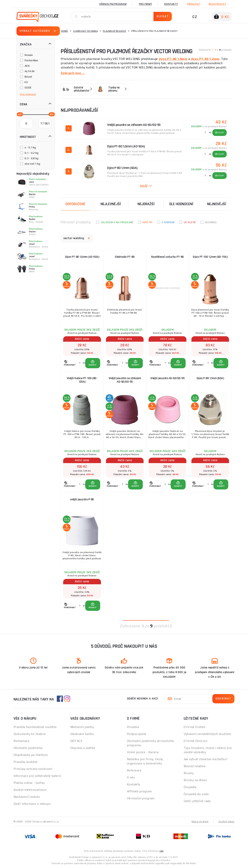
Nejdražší (146, 204)
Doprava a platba (83, 748)
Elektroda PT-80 (125, 257)
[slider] (19, 114)
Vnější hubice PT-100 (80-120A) (82, 380)
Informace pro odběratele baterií (37, 776)
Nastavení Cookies (27, 797)
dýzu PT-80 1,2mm (205, 59)
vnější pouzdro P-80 (82, 499)
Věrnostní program (113, 4)
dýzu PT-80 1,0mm (173, 59)
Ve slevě (190, 222)
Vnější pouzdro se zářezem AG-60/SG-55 (125, 380)
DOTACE (77, 741)
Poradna (133, 727)
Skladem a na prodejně (117, 222)
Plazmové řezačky (115, 31)
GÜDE (28, 87)
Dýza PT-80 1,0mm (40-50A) (82, 257)
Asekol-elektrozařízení (30, 790)
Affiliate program (139, 791)
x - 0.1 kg (30, 147)
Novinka (211, 222)
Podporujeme (137, 734)
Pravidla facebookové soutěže (35, 727)
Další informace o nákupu (32, 804)
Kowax (29, 55)
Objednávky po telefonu (31, 755)
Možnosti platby (82, 727)
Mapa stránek (200, 821)
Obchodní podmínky (28, 748)
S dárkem (168, 222)
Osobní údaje (226, 821)
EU (26, 82)
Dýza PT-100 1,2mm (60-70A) (210, 257)
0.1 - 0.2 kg (31, 153)
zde (161, 851)
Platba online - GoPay (29, 783)
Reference (134, 770)
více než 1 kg (32, 164)
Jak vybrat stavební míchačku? (206, 759)
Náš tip (148, 222)
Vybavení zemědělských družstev (207, 734)
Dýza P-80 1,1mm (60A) (210, 378)
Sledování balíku (82, 734)
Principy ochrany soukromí (33, 769)
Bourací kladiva (195, 766)
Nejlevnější (111, 204)
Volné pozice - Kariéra (143, 752)
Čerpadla (190, 787)
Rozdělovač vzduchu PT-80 (167, 257)
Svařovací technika (85, 31)
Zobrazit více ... (73, 73)
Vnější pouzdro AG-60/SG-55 (167, 378)
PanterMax (31, 60)
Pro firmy (145, 4)
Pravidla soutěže (25, 762)
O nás (131, 777)
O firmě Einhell (195, 727)
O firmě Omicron (196, 741)
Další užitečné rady (197, 801)
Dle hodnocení (181, 204)
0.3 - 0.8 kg (31, 158)
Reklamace (21, 741)
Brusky (189, 773)
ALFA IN (29, 71)
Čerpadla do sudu (196, 794)
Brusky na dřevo (195, 780)
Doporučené (75, 204)
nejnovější (217, 204)
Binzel (28, 77)
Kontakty (171, 4)
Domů (65, 31)
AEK (27, 66)
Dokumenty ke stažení (30, 734)
